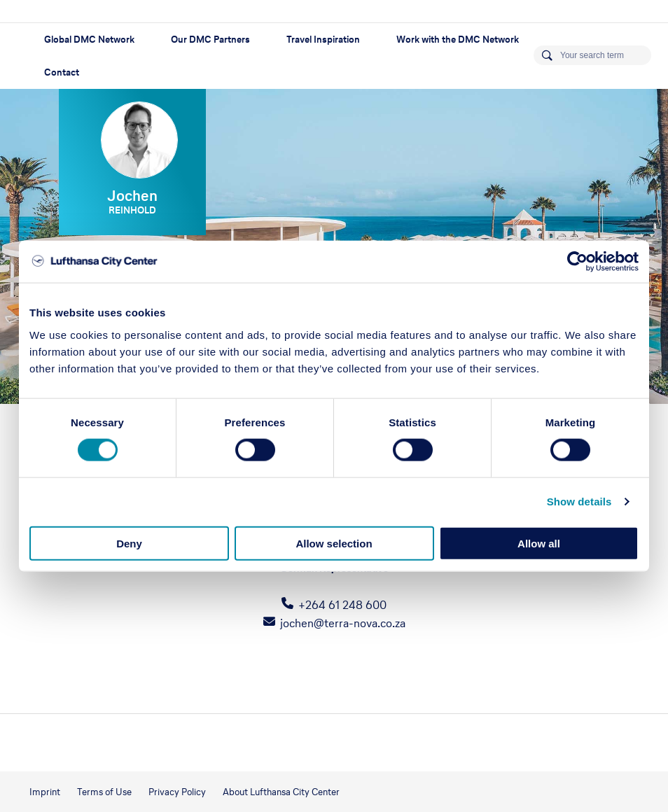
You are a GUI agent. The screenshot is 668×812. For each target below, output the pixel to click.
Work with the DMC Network (458, 40)
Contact (62, 72)
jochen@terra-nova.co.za (343, 623)
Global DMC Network (89, 40)
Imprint (45, 792)
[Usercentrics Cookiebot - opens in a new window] (577, 262)
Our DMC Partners (210, 40)
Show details (579, 502)
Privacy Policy (177, 792)
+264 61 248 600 (342, 605)
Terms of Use (104, 792)
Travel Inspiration (323, 40)
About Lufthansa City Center (281, 792)
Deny (129, 543)
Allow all (539, 543)
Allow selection (334, 543)
